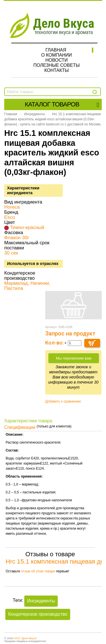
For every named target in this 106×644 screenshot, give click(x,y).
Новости (57, 60)
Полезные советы (57, 65)
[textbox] (36, 92)
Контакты (57, 70)
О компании (57, 55)
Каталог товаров (62, 104)
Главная (56, 50)
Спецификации (20, 427)
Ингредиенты (34, 114)
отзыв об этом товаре (38, 571)
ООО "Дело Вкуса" (26, 638)
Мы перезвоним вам (74, 358)
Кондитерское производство (38, 614)
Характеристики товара (28, 421)
